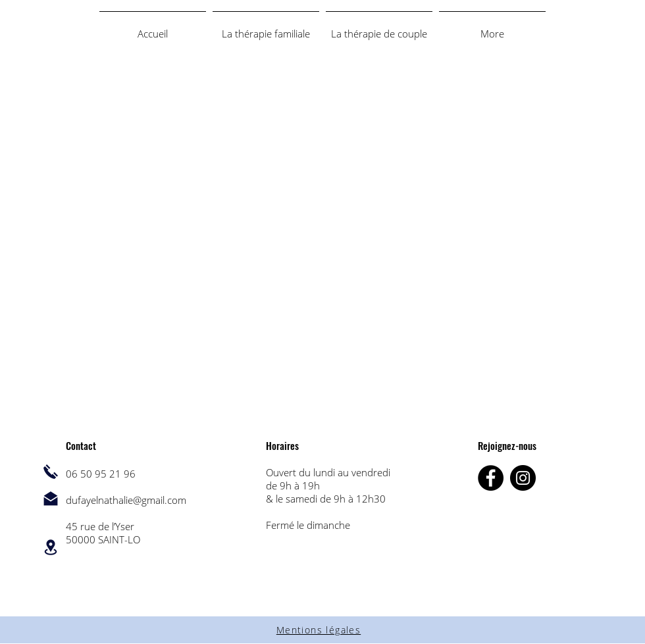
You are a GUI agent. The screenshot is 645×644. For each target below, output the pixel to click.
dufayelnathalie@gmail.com (126, 500)
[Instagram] (523, 478)
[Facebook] (491, 478)
